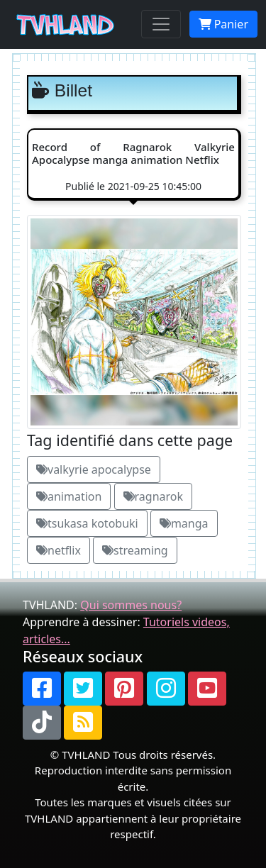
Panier (223, 24)
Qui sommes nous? (131, 605)
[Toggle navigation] (161, 24)
